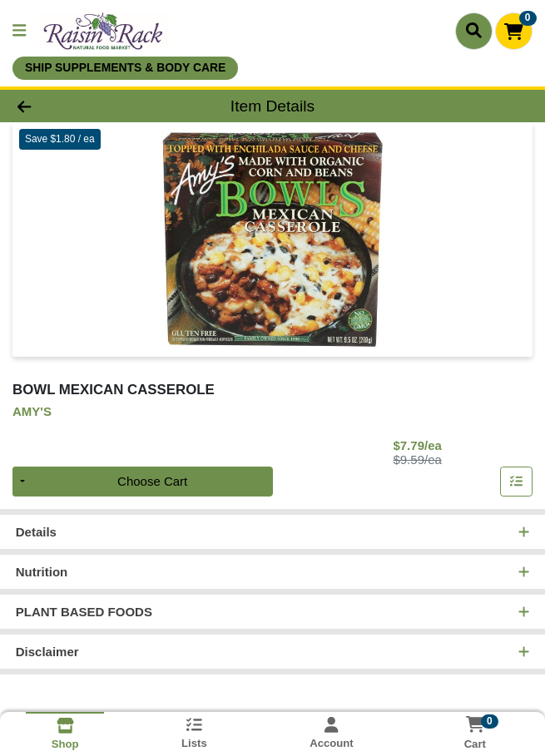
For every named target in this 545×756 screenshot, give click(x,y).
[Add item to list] (517, 482)
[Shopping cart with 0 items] (514, 31)
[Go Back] (77, 106)
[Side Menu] (19, 31)
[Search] (474, 31)
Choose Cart (152, 481)
